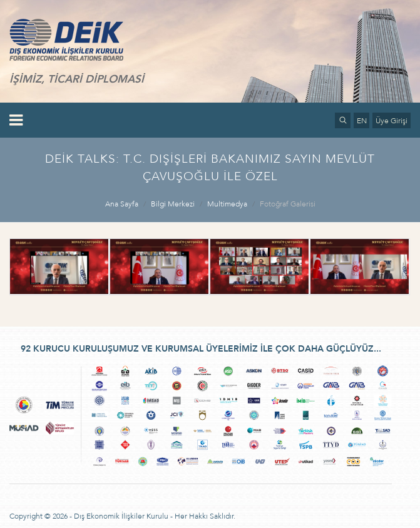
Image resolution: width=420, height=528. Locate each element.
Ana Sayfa (122, 204)
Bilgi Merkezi (173, 204)
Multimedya (227, 204)
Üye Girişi (392, 121)
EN (362, 121)
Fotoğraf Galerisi (288, 204)
